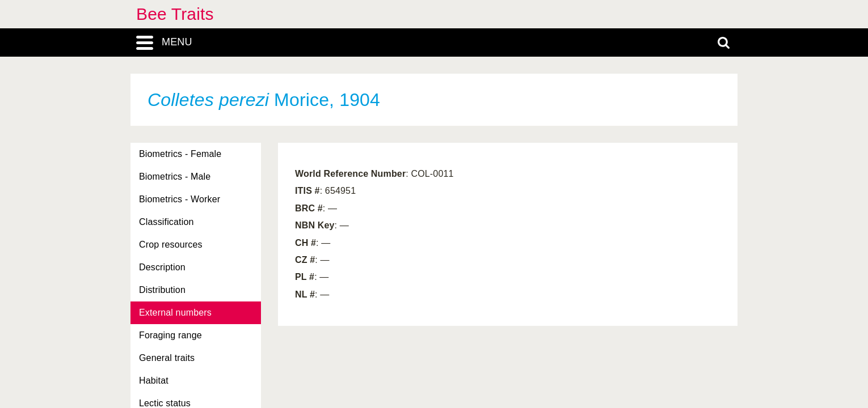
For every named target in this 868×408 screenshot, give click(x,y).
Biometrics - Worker (180, 199)
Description (162, 267)
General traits (167, 358)
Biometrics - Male (175, 177)
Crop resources (171, 245)
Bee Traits (175, 14)
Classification (167, 222)
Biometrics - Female (180, 154)
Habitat (154, 381)
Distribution (162, 290)
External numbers (175, 313)
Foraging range (170, 335)
